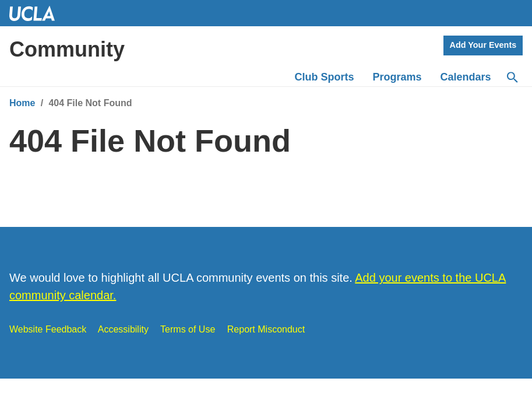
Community (67, 49)
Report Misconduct (266, 329)
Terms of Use (188, 329)
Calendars (466, 77)
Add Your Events (483, 45)
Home (22, 103)
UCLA (37, 13)
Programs (397, 77)
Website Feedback (48, 329)
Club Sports (325, 77)
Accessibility (123, 329)
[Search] (512, 78)
